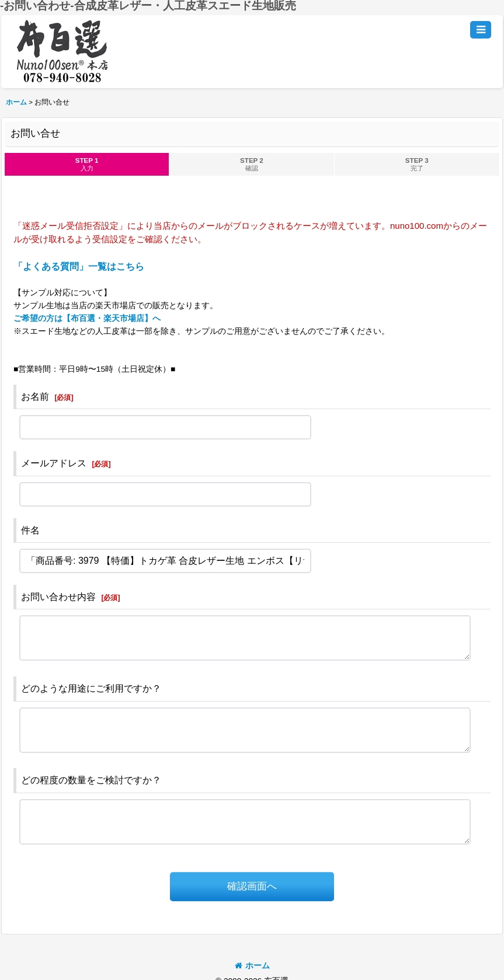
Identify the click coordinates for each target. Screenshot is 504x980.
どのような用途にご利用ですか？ (91, 688)
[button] (481, 30)
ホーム (252, 966)
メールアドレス (54, 463)
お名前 (35, 397)
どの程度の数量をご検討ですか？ (91, 780)
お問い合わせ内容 (58, 597)
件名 (30, 530)
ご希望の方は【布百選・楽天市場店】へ (87, 318)
